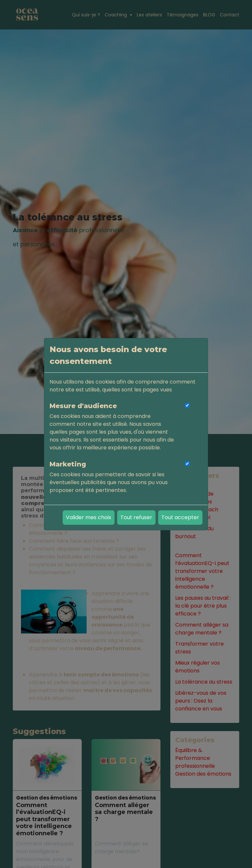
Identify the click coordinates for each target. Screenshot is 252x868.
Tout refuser (136, 517)
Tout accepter (180, 517)
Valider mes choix (89, 517)
